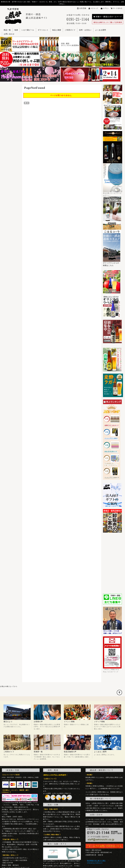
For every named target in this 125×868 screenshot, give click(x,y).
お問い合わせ (9, 34)
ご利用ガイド (70, 30)
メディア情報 (99, 722)
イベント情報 (69, 722)
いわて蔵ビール (28, 30)
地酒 (16, 30)
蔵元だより (8, 722)
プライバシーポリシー (95, 863)
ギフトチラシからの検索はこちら (112, 263)
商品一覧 (7, 30)
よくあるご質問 (100, 752)
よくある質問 (101, 30)
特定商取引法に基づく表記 (96, 861)
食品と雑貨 (57, 30)
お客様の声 (38, 722)
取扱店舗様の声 (70, 752)
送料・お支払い (85, 30)
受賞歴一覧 (38, 752)
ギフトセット (43, 30)
